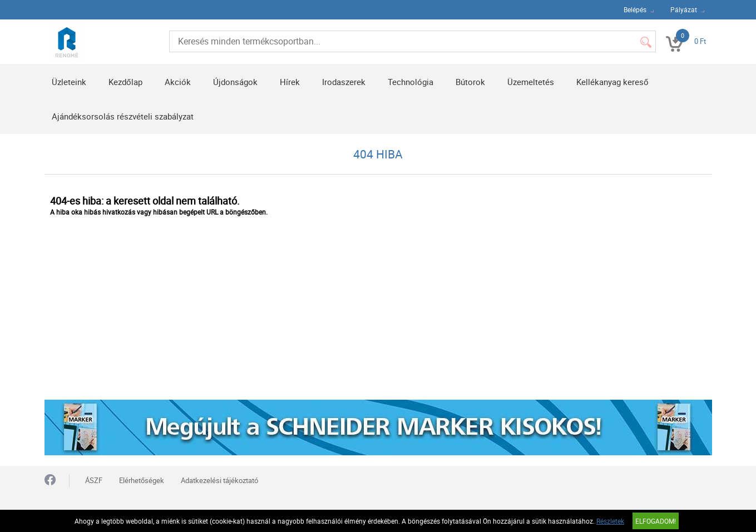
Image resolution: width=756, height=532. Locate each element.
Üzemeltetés (531, 82)
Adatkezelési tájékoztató (219, 480)
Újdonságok (235, 82)
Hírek (290, 82)
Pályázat (684, 9)
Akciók (178, 82)
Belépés (635, 9)
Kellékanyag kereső (612, 82)
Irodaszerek (344, 82)
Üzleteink (69, 82)
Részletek (610, 521)
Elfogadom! (656, 521)
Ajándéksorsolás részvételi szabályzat (123, 116)
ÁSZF (94, 480)
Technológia (411, 82)
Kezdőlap (125, 82)
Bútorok (470, 82)
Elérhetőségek (142, 480)
